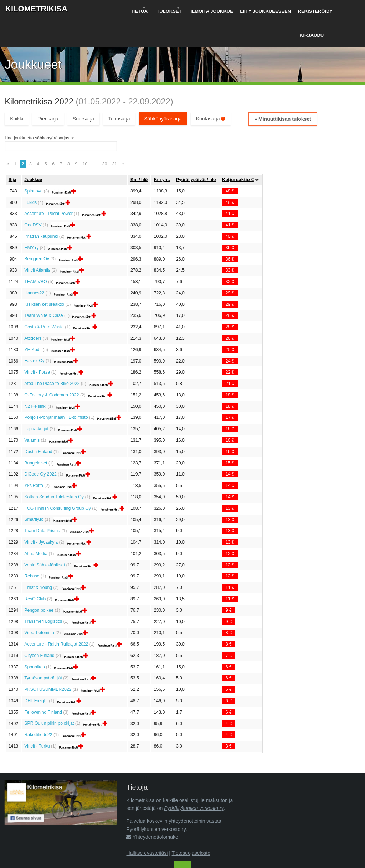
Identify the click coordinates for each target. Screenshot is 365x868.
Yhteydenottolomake (155, 807)
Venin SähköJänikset (45, 535)
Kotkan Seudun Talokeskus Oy (54, 467)
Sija (12, 150)
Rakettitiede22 (38, 705)
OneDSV (33, 196)
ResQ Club (35, 569)
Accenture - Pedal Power (48, 184)
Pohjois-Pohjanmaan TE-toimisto (56, 388)
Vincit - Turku (37, 717)
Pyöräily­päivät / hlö (196, 150)
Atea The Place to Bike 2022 (52, 354)
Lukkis (30, 173)
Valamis (32, 411)
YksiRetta (34, 456)
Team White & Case (43, 286)
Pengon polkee (39, 581)
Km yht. (162, 150)
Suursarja (83, 89)
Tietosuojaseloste (191, 823)
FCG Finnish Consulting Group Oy (58, 479)
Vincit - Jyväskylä (41, 513)
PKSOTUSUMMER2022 (48, 660)
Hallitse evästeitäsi (147, 823)
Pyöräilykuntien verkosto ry (194, 779)
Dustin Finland (38, 422)
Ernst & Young (38, 558)
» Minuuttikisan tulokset (282, 89)
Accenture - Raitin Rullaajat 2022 (56, 615)
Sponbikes (34, 637)
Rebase (32, 547)
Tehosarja (119, 89)
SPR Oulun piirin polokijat (49, 694)
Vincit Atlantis (37, 241)
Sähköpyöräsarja (163, 89)
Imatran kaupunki (41, 207)
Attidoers (33, 309)
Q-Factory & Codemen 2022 (52, 365)
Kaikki (17, 89)
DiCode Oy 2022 (40, 445)
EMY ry (31, 218)
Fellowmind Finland (43, 683)
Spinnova (33, 161)
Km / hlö (139, 150)
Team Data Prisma (42, 502)
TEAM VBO (35, 252)
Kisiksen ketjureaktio (44, 275)
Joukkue (33, 150)
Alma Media (36, 524)
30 (105, 134)
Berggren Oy (37, 230)
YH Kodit (33, 320)
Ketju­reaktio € (238, 150)
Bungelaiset (36, 433)
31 (115, 134)
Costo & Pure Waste (44, 298)
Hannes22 (34, 263)
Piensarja (48, 89)
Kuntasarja (211, 89)
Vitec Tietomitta (39, 604)
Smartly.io (34, 490)
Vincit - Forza (37, 343)
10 (85, 134)
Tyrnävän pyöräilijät (43, 649)
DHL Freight (36, 671)
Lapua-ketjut (36, 400)
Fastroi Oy (34, 332)
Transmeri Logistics (43, 592)
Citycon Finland (39, 626)
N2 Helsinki (35, 377)
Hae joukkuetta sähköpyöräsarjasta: (39, 108)
